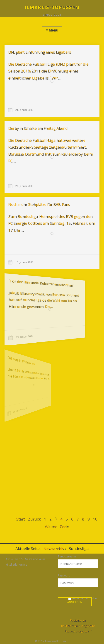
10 (95, 519)
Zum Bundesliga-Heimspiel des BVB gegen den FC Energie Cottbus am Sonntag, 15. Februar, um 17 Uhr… (49, 223)
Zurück (34, 519)
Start (20, 519)
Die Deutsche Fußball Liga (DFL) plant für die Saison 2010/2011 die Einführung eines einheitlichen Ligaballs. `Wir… (48, 71)
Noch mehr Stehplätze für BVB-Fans (38, 205)
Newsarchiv (54, 548)
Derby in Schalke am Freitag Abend (38, 128)
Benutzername (67, 556)
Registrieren (78, 620)
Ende (64, 527)
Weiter (51, 527)
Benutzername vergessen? (78, 626)
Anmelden (75, 602)
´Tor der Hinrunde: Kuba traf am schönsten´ (34, 285)
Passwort (64, 575)
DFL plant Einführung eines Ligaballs (40, 52)
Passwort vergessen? (78, 631)
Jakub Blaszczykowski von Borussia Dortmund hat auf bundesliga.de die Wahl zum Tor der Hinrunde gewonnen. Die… (36, 299)
